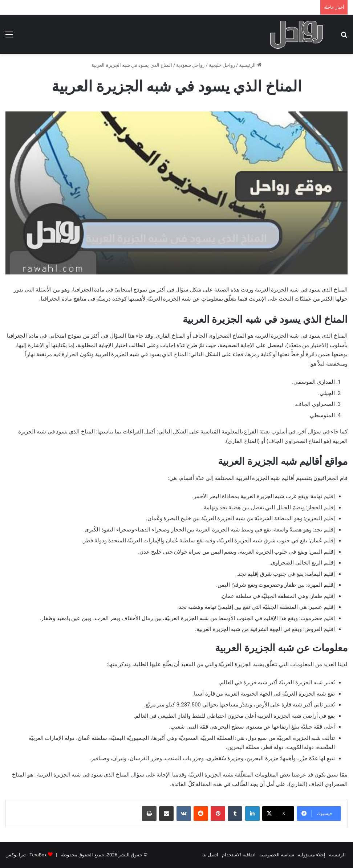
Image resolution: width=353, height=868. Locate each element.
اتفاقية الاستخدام (239, 855)
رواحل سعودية (190, 65)
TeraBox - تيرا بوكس (26, 855)
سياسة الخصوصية (277, 855)
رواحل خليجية (222, 65)
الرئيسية (250, 65)
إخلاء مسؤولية (312, 855)
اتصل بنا (210, 855)
